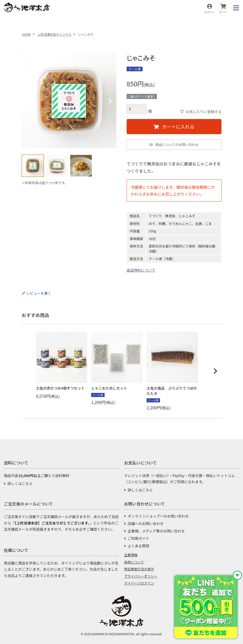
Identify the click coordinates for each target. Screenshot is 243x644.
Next (110, 101)
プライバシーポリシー (141, 576)
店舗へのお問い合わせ (146, 523)
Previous (28, 101)
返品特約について (141, 270)
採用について (134, 562)
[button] (215, 371)
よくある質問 (138, 546)
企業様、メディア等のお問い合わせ (156, 531)
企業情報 (131, 555)
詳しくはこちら (20, 483)
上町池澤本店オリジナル (54, 34)
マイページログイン (139, 583)
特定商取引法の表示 (139, 569)
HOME (26, 34)
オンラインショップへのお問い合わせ (158, 516)
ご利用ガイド (138, 538)
